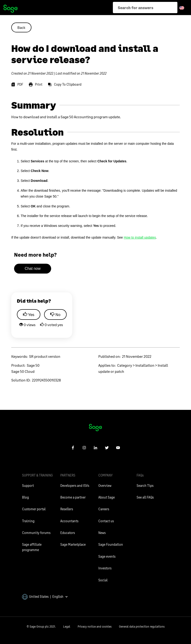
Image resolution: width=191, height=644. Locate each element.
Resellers (67, 509)
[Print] (36, 84)
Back (21, 27)
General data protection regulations (142, 627)
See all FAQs (145, 497)
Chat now (33, 269)
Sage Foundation (111, 544)
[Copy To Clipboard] (65, 84)
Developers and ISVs (75, 486)
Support (28, 486)
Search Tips (145, 486)
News (102, 533)
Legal (67, 627)
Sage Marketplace (73, 544)
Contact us (106, 521)
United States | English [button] (45, 596)
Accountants (69, 521)
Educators (68, 533)
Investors (105, 568)
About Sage (107, 497)
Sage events (107, 556)
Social (103, 580)
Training (28, 521)
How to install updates (140, 237)
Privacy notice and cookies (95, 627)
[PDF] (17, 84)
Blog (25, 497)
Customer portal (34, 509)
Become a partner (73, 497)
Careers (104, 509)
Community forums (36, 533)
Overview (105, 486)
